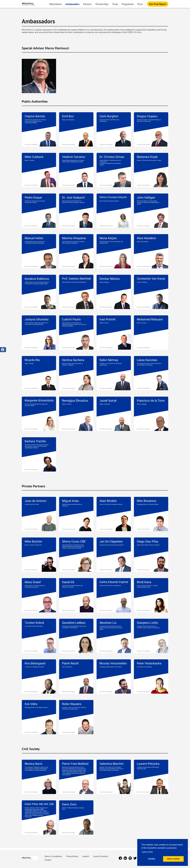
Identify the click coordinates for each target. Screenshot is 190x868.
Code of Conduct (101, 856)
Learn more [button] (147, 852)
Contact (48, 860)
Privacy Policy (73, 856)
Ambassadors (72, 4)
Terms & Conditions (54, 856)
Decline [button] (152, 859)
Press (140, 4)
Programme (128, 4)
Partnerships (102, 4)
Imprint (86, 856)
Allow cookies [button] (173, 859)
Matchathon (56, 4)
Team (115, 4)
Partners (87, 4)
